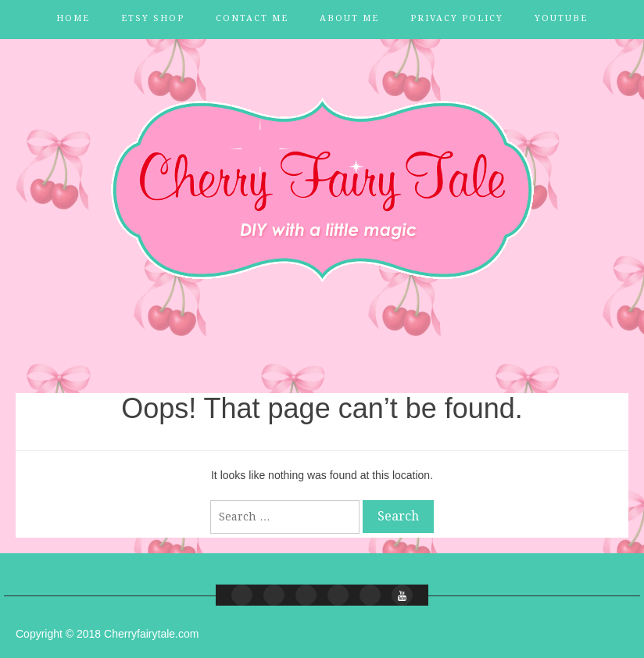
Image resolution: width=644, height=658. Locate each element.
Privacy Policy (457, 18)
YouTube (561, 18)
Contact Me (252, 18)
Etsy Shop (153, 18)
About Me (349, 18)
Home (73, 18)
